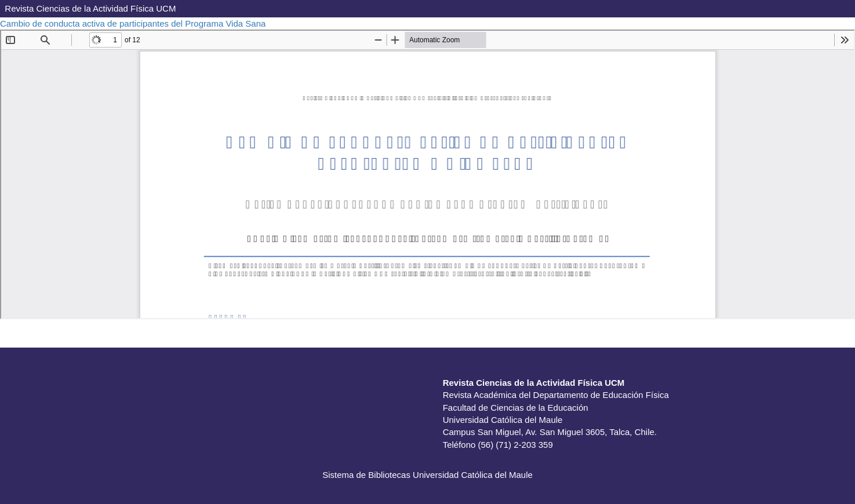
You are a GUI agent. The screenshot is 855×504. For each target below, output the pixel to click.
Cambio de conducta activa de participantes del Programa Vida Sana (134, 23)
